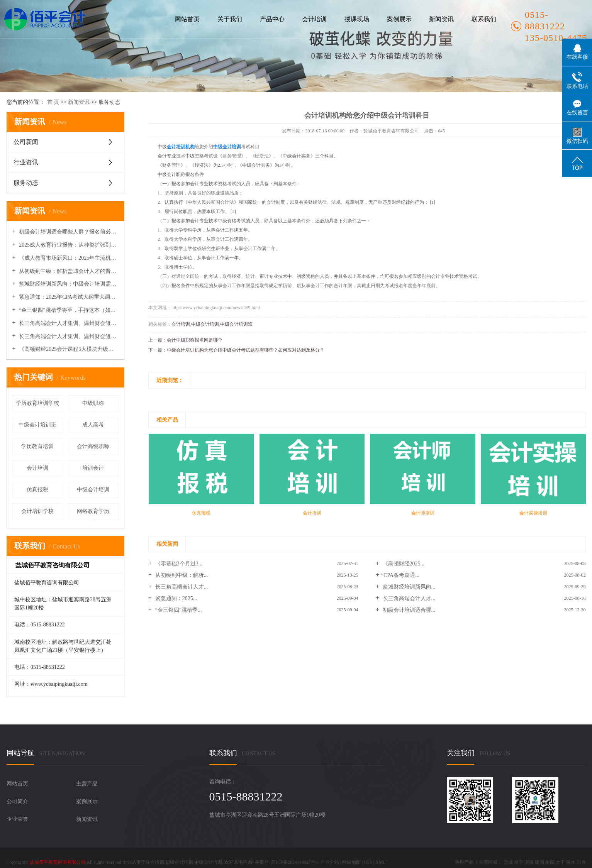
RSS (368, 862)
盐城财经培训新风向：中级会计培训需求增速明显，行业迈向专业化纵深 (68, 284)
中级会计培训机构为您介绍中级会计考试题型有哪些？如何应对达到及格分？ (246, 350)
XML (380, 862)
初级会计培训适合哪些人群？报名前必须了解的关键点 (68, 232)
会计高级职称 (93, 446)
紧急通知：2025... (175, 598)
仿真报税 (37, 490)
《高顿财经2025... (403, 564)
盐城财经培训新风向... (408, 587)
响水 (571, 862)
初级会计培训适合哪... (408, 610)
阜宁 (519, 862)
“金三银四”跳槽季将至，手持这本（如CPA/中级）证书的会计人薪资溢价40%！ (68, 310)
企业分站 (330, 862)
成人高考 (93, 425)
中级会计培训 (93, 490)
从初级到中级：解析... (181, 575)
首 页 (53, 102)
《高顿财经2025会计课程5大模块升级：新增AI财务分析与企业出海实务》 (68, 349)
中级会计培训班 (37, 425)
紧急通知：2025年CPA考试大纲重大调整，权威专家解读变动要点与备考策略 (68, 297)
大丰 (560, 862)
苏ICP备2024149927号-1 (295, 862)
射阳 (550, 862)
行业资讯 (26, 162)
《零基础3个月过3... (178, 564)
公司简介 (17, 801)
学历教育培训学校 (37, 403)
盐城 (508, 862)
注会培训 (155, 862)
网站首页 (187, 19)
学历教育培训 (37, 446)
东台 (581, 862)
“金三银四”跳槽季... (178, 610)
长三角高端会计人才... (181, 587)
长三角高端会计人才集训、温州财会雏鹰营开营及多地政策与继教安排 (68, 336)
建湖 (539, 862)
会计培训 (314, 19)
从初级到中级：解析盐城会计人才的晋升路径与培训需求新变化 (68, 271)
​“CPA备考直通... (400, 575)
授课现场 (357, 19)
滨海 (529, 862)
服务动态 (109, 102)
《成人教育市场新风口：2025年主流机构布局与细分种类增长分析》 (68, 258)
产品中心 (272, 19)
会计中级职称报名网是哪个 (195, 340)
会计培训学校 (37, 511)
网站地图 (351, 862)
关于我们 (230, 19)
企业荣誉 (17, 819)
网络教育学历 (93, 511)
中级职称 (93, 403)
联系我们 (484, 19)
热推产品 (464, 862)
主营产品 (87, 784)
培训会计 (93, 468)
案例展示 (399, 19)
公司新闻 (26, 142)
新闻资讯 (441, 19)
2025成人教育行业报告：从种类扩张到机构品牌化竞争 (68, 245)
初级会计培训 (179, 862)
